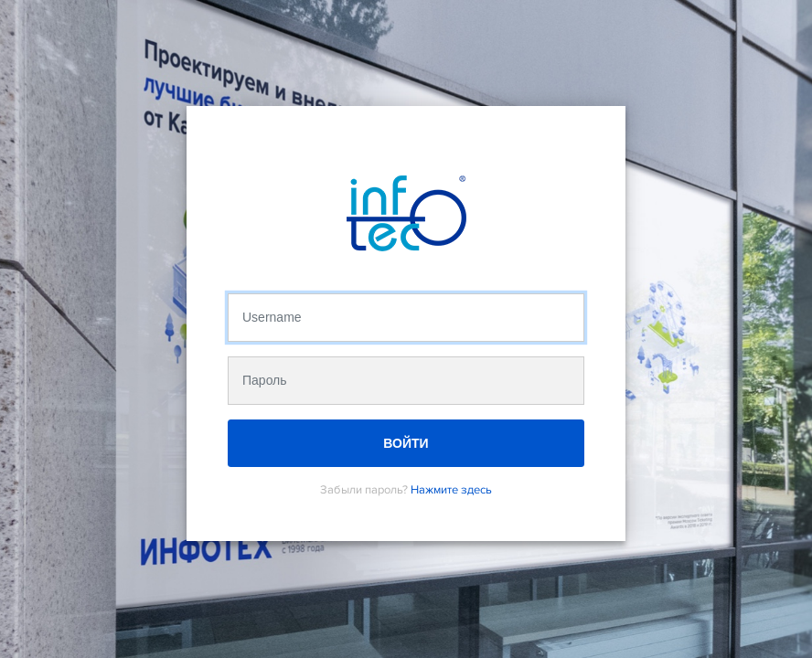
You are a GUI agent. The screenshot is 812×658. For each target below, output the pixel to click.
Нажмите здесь (451, 490)
